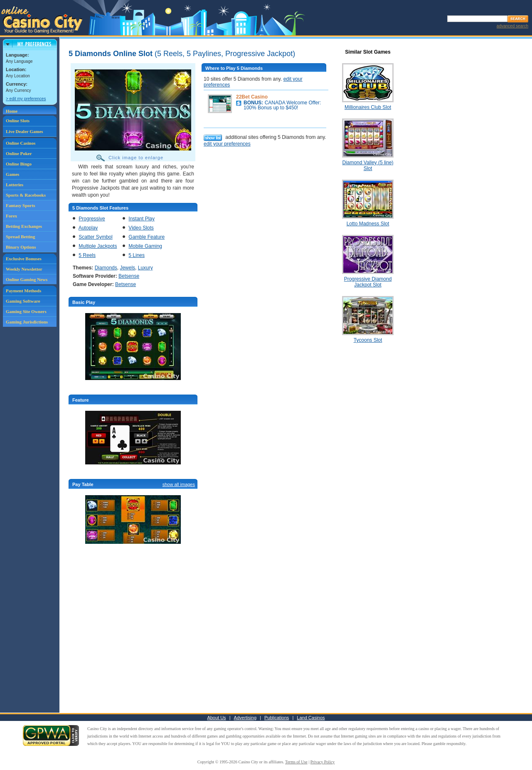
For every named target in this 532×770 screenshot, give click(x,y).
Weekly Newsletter (24, 269)
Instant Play (142, 219)
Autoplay (88, 228)
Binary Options (21, 247)
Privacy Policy (323, 762)
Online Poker (19, 153)
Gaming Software (23, 301)
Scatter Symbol (95, 237)
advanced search (512, 26)
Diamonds (106, 268)
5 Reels (87, 255)
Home (12, 111)
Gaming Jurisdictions (27, 322)
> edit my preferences (26, 99)
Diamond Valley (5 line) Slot (368, 165)
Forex (11, 216)
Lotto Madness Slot (368, 224)
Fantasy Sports (21, 205)
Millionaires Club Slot (368, 107)
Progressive (92, 219)
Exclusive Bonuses (24, 259)
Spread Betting (20, 237)
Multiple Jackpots (98, 246)
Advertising (245, 718)
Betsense (129, 276)
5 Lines (137, 255)
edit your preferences (227, 144)
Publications (277, 718)
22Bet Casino (252, 97)
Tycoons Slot (368, 340)
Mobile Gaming (145, 246)
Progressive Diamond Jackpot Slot (368, 282)
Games (12, 174)
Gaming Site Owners (26, 311)
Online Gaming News (27, 279)
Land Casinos (311, 718)
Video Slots (141, 228)
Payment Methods (23, 291)
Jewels (127, 268)
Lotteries (15, 185)
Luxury (145, 268)
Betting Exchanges (24, 226)
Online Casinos (21, 143)
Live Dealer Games (25, 131)
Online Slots (18, 121)
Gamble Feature (147, 237)
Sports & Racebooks (26, 195)
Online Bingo (19, 164)
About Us (216, 718)
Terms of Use (296, 762)
